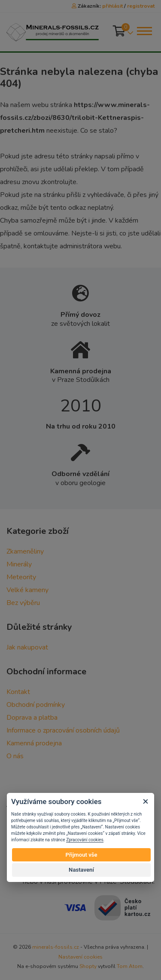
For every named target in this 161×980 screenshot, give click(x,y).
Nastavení (81, 870)
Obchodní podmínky (36, 705)
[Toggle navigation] (144, 31)
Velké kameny (27, 590)
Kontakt (18, 692)
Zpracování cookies (85, 840)
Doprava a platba (32, 718)
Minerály (19, 564)
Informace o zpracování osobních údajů (63, 730)
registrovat (141, 6)
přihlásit (112, 6)
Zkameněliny (25, 551)
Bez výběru (23, 603)
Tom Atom (130, 966)
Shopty (88, 966)
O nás (15, 756)
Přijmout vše (81, 855)
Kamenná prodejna (34, 743)
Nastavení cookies (80, 957)
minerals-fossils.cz (56, 947)
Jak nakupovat (27, 647)
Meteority (21, 577)
